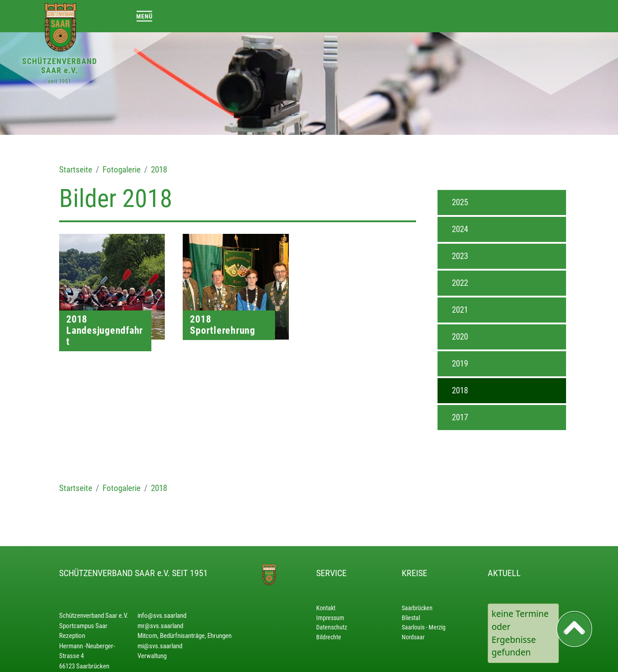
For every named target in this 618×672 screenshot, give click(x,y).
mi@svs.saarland (160, 646)
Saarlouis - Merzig (424, 627)
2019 (460, 364)
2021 (460, 310)
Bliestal (411, 618)
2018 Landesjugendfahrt (105, 330)
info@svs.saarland (162, 616)
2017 (460, 417)
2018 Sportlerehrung (223, 325)
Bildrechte (329, 637)
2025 (460, 202)
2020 (460, 337)
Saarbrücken (417, 608)
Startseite (76, 170)
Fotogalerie (122, 170)
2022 (460, 283)
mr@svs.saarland (160, 626)
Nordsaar (413, 637)
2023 (460, 256)
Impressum (330, 618)
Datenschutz (332, 627)
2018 (159, 170)
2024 (460, 229)
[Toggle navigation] (144, 16)
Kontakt (326, 608)
